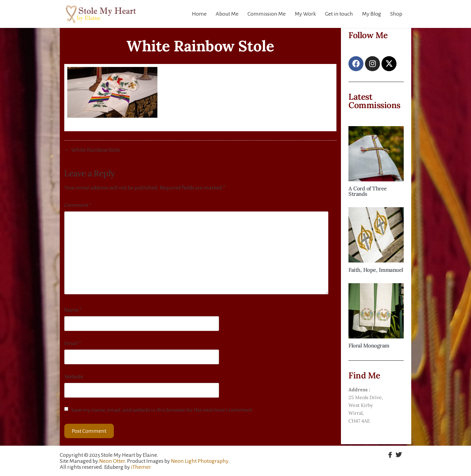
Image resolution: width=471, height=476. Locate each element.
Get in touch (339, 14)
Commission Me (267, 14)
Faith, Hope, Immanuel (376, 270)
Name (73, 310)
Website (74, 377)
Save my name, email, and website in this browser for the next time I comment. (162, 410)
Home (199, 14)
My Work (305, 14)
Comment (78, 205)
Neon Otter (112, 461)
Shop (396, 14)
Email (73, 343)
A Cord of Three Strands (368, 191)
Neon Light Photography (200, 461)
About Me (227, 14)
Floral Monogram (369, 346)
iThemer (141, 467)
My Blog (372, 14)
